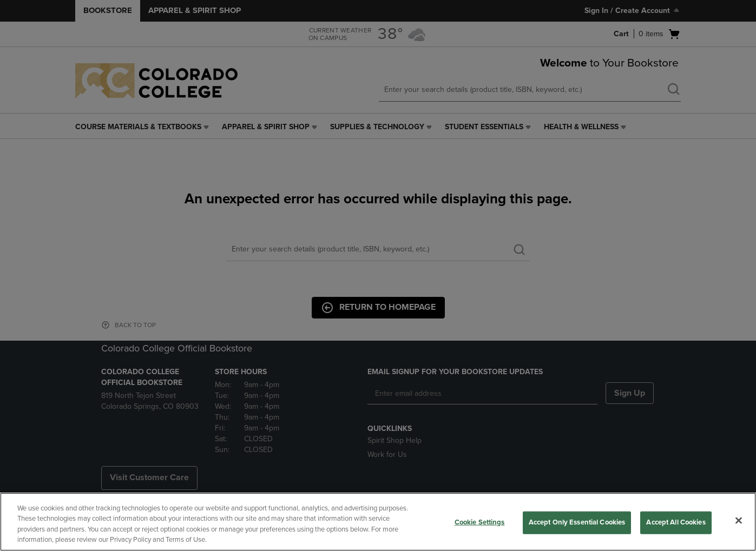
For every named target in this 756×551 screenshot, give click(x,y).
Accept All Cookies (676, 522)
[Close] (739, 520)
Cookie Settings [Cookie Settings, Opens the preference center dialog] (480, 522)
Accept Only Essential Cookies (577, 522)
